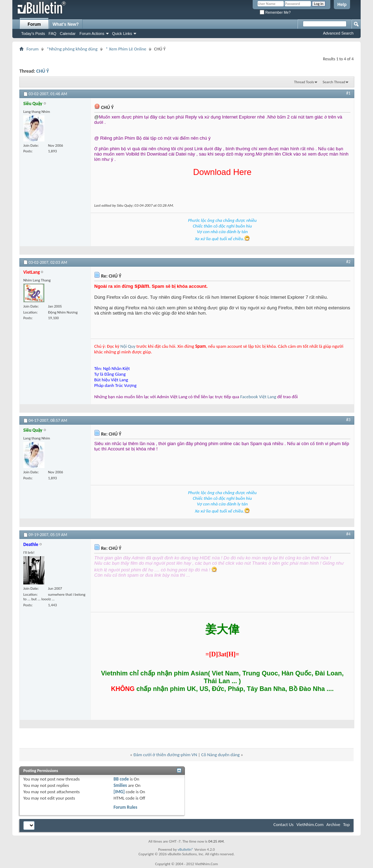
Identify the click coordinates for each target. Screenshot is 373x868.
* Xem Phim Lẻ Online (126, 49)
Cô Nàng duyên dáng (220, 755)
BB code (121, 779)
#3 (348, 420)
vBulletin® (185, 849)
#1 (348, 93)
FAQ (53, 34)
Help (342, 5)
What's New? (66, 24)
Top (346, 824)
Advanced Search (338, 33)
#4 (348, 534)
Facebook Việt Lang (258, 397)
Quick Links (122, 34)
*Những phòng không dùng (72, 49)
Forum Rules (125, 807)
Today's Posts (33, 34)
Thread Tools (304, 82)
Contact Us (284, 824)
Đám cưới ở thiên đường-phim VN (165, 755)
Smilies (120, 785)
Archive (333, 824)
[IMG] (119, 792)
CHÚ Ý (43, 71)
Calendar (68, 34)
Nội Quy (128, 346)
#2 (348, 262)
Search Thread (334, 82)
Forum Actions (92, 34)
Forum (34, 24)
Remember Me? (275, 13)
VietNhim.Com (310, 824)
